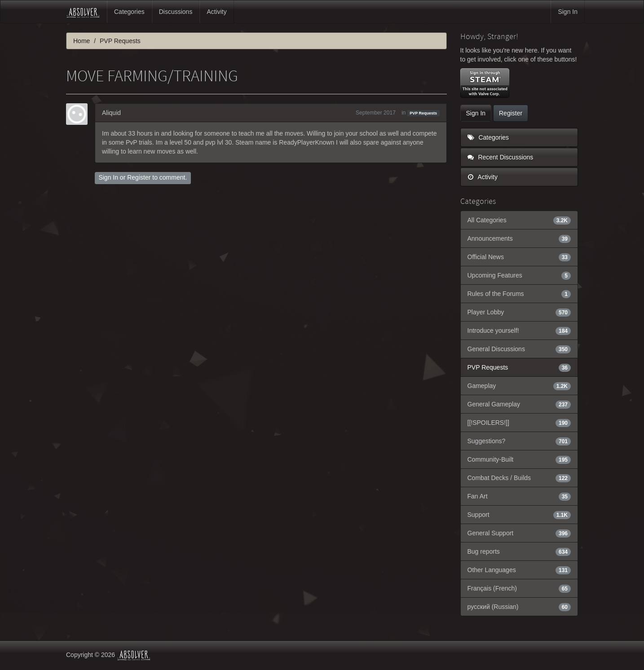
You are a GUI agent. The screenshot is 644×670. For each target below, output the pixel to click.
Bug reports (519, 551)
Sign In (568, 12)
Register (139, 177)
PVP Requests (423, 113)
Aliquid (111, 113)
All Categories (519, 220)
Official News (519, 257)
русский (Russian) (519, 607)
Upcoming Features (519, 275)
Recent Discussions (501, 157)
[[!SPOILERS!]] (519, 423)
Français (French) (519, 588)
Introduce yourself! (519, 331)
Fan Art (519, 496)
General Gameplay (519, 404)
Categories (129, 12)
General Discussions (519, 349)
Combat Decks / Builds (519, 478)
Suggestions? (519, 441)
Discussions (176, 12)
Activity (216, 12)
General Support (519, 533)
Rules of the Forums (519, 294)
